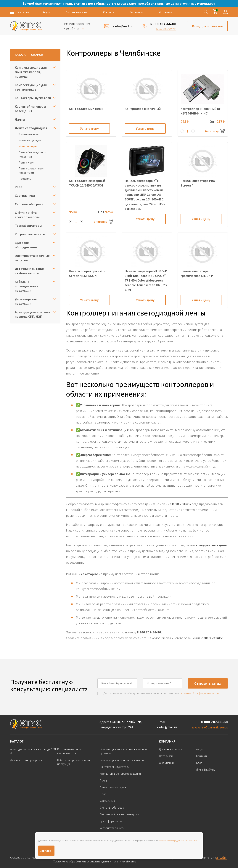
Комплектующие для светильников (31, 87)
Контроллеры (28, 146)
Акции (46, 12)
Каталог (17, 741)
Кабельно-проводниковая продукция (26, 286)
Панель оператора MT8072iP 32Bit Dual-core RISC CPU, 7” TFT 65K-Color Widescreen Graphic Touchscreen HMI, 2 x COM (146, 280)
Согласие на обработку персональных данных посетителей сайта (95, 861)
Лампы (20, 119)
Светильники (25, 196)
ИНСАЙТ (221, 858)
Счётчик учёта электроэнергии (27, 215)
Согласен (46, 851)
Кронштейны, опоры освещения (30, 109)
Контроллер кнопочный (143, 109)
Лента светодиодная (31, 128)
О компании (137, 12)
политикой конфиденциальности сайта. (178, 840)
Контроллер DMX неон (86, 109)
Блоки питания (29, 134)
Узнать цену (89, 129)
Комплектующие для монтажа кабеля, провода (31, 72)
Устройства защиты (30, 234)
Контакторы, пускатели (33, 98)
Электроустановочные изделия (32, 258)
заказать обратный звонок (210, 727)
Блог (199, 763)
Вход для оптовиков (207, 26)
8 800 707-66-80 (163, 24)
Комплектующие (30, 140)
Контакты (109, 12)
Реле (19, 187)
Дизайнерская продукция (26, 301)
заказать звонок (166, 28)
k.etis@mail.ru (167, 727)
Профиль (25, 179)
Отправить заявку (208, 683)
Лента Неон (26, 162)
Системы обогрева (29, 204)
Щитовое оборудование (26, 245)
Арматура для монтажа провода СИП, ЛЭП (32, 314)
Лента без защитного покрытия (33, 154)
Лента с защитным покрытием (31, 170)
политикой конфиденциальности (200, 693)
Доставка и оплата (77, 12)
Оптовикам (166, 12)
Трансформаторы (28, 226)
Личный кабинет (206, 769)
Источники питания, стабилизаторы (30, 271)
